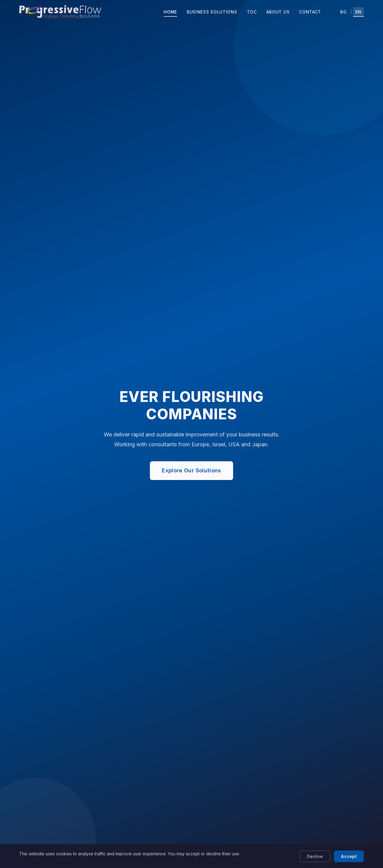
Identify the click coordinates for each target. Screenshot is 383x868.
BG (343, 12)
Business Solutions (212, 12)
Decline (315, 861)
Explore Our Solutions (191, 471)
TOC (252, 12)
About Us (278, 12)
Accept (349, 861)
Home (170, 12)
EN (358, 12)
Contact (310, 12)
